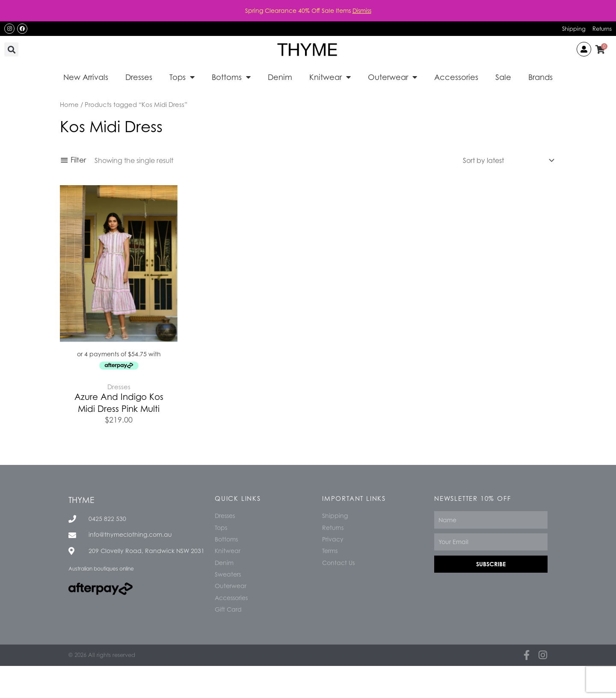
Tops (182, 77)
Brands (540, 77)
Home (69, 104)
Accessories (456, 77)
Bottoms (231, 77)
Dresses (139, 77)
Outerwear (392, 77)
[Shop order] (507, 160)
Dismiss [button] (362, 10)
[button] (11, 49)
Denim (280, 77)
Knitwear (330, 77)
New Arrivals (86, 77)
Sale (503, 77)
